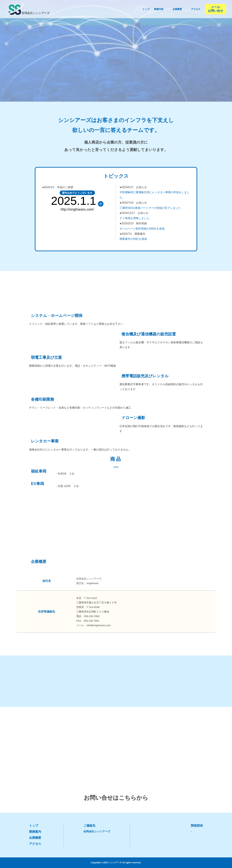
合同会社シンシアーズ (97, 831)
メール (216, 9)
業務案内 (35, 832)
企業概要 (35, 838)
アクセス (35, 844)
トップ (34, 826)
